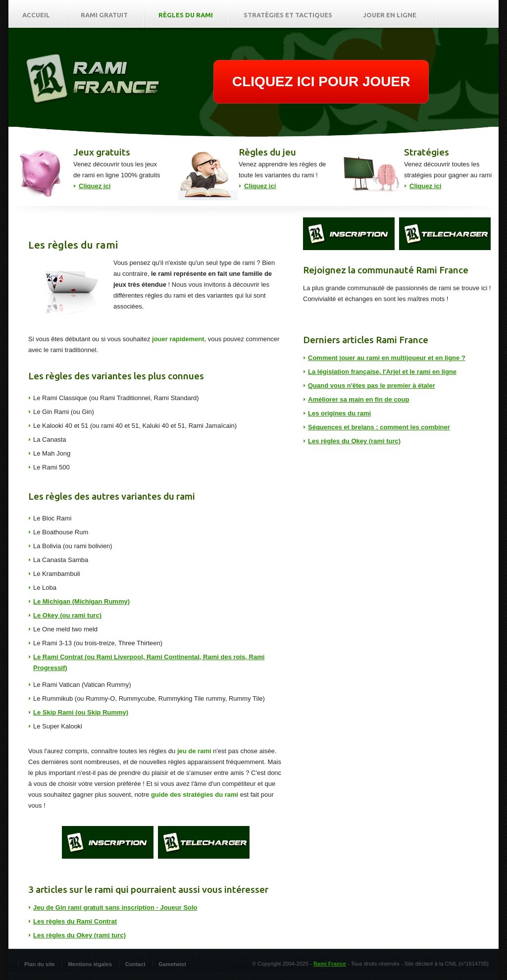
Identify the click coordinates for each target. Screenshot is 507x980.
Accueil (36, 15)
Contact (135, 964)
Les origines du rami (339, 413)
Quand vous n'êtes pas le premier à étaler (372, 386)
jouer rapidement (178, 339)
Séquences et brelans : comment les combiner (379, 427)
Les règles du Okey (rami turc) (79, 935)
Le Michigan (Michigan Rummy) (81, 601)
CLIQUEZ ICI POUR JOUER (321, 81)
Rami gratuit (104, 15)
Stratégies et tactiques (288, 15)
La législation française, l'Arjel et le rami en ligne (382, 372)
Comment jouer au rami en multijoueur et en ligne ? (387, 358)
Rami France (330, 964)
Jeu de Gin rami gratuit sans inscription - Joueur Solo (115, 907)
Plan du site (40, 964)
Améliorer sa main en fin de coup (358, 399)
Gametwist (172, 964)
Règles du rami (186, 15)
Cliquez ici (95, 186)
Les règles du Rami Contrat (75, 921)
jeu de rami (194, 751)
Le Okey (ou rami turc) (67, 615)
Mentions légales (90, 964)
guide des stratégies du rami (195, 795)
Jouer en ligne (390, 15)
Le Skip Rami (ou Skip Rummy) (81, 712)
